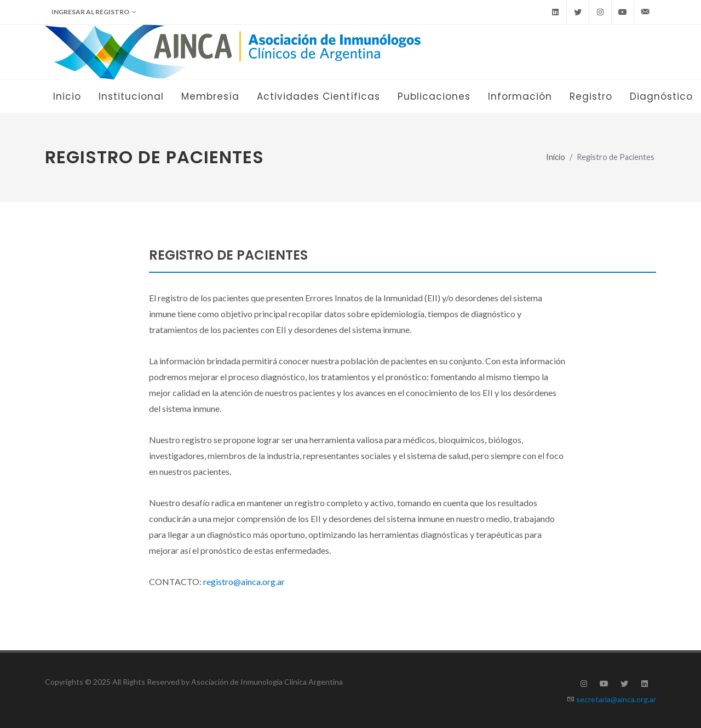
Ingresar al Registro (94, 12)
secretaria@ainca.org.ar (616, 699)
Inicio (556, 157)
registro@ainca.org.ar (244, 581)
